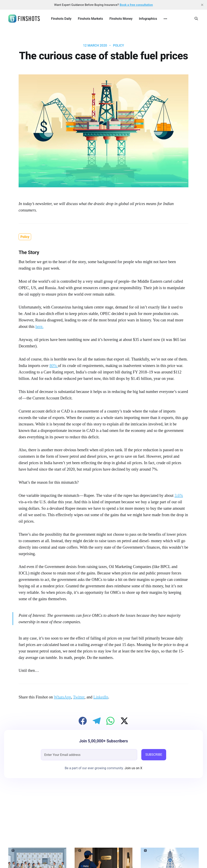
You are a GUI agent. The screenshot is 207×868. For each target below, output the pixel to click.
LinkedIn (101, 697)
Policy (118, 46)
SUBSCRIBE (154, 755)
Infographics (148, 19)
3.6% (179, 495)
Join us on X (133, 768)
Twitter (79, 697)
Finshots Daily (61, 19)
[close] (202, 5)
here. (39, 326)
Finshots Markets (90, 19)
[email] (89, 755)
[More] (165, 19)
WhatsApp (62, 697)
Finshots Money (121, 19)
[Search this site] (196, 19)
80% (54, 366)
